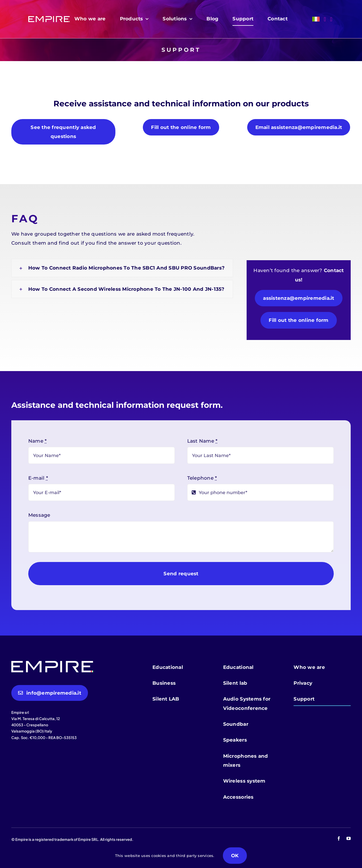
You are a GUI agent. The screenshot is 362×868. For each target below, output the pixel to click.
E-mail (38, 478)
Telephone (202, 478)
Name (38, 441)
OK (235, 856)
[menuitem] (316, 19)
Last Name (202, 441)
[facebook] (339, 838)
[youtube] (349, 838)
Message (39, 515)
